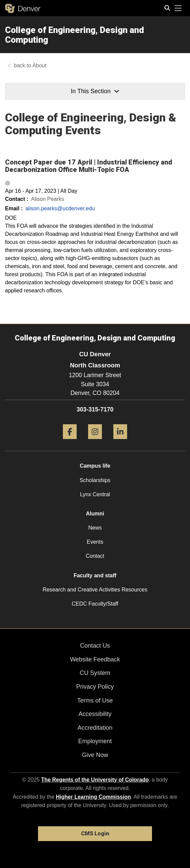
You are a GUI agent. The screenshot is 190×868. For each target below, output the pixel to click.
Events (95, 542)
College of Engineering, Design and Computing (74, 35)
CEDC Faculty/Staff (95, 604)
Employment (95, 741)
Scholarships (95, 480)
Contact (95, 556)
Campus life (95, 466)
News (95, 528)
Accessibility (95, 714)
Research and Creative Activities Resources (95, 590)
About (39, 65)
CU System (95, 673)
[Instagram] (95, 442)
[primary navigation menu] (178, 8)
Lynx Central (95, 494)
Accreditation (95, 728)
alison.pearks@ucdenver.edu (60, 208)
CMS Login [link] (95, 834)
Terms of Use (95, 700)
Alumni (95, 514)
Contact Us (95, 646)
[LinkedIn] (120, 442)
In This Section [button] (95, 91)
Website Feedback (95, 659)
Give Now (95, 755)
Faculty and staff (95, 575)
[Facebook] (70, 442)
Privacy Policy (95, 687)
